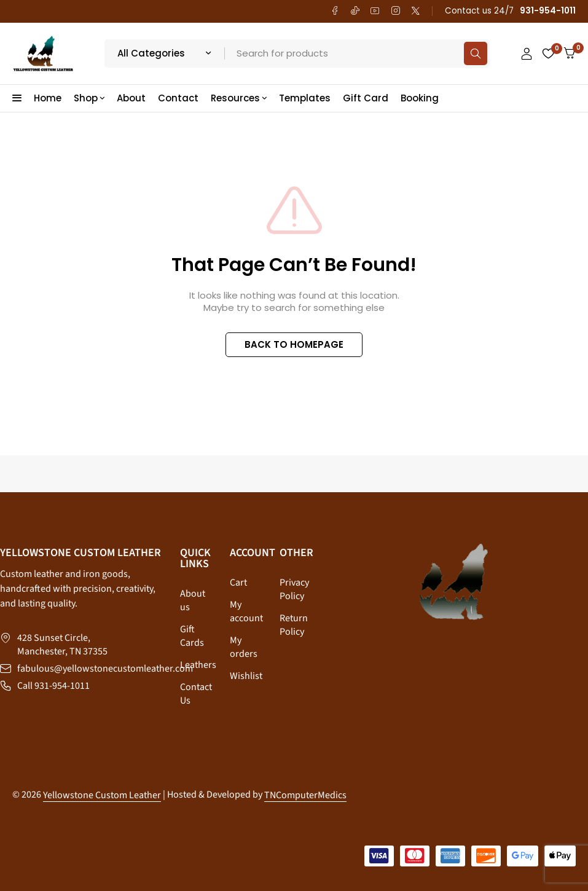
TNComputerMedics (305, 795)
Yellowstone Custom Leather (102, 795)
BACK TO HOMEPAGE (294, 344)
